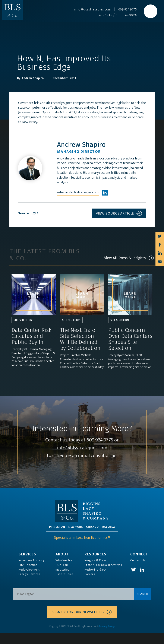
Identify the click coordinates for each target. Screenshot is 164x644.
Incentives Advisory (31, 571)
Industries (62, 580)
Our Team (62, 575)
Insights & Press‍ (95, 571)
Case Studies (64, 585)
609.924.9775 (100, 451)
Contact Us (138, 571)
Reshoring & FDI (96, 580)
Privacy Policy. (107, 637)
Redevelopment (29, 580)
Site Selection (28, 575)
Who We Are (64, 571)
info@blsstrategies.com (82, 459)
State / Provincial (103, 575)
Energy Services (29, 585)
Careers (90, 585)
